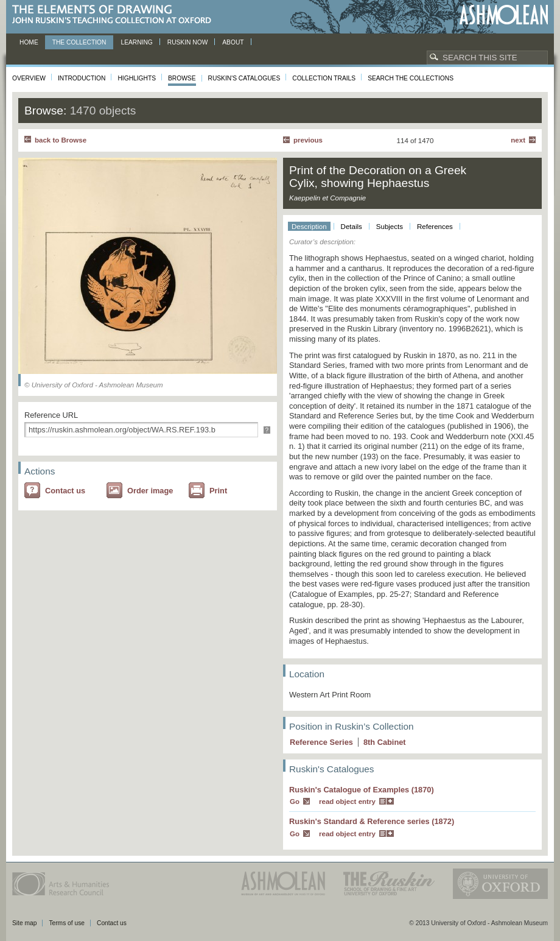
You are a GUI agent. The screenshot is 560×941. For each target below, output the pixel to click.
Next (518, 140)
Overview (29, 78)
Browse (182, 78)
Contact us (65, 491)
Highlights (137, 78)
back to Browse (61, 140)
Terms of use (67, 923)
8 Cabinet (385, 742)
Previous (308, 140)
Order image (150, 491)
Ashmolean (504, 15)
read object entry (347, 802)
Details (352, 227)
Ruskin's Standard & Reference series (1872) (372, 821)
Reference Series (321, 742)
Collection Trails (324, 78)
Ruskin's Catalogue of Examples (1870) (362, 790)
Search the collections (411, 78)
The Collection (79, 42)
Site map (24, 923)
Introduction (82, 78)
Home (29, 42)
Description (309, 227)
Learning (136, 42)
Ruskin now (188, 42)
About (233, 42)
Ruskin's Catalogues (244, 78)
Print (218, 491)
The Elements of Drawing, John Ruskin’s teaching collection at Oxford (115, 15)
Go (295, 802)
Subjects (390, 227)
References (435, 227)
